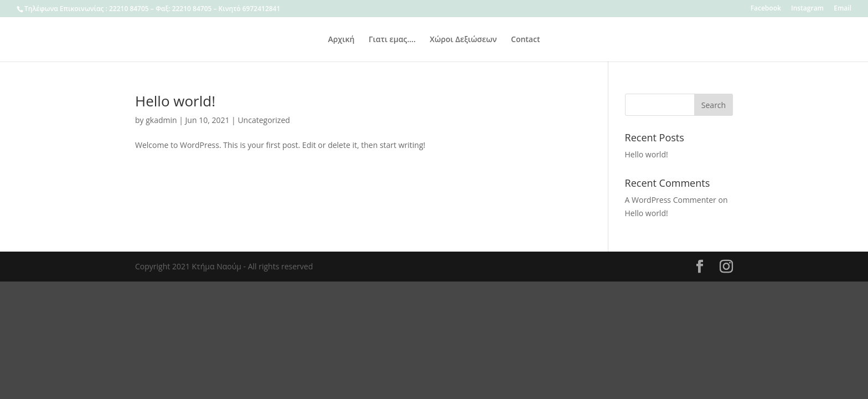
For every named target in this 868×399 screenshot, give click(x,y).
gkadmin (161, 120)
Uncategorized (263, 120)
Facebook (766, 9)
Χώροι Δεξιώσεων (463, 40)
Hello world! (175, 101)
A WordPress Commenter (671, 200)
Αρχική (342, 40)
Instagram (807, 9)
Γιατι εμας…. (392, 40)
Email (843, 9)
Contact (525, 40)
